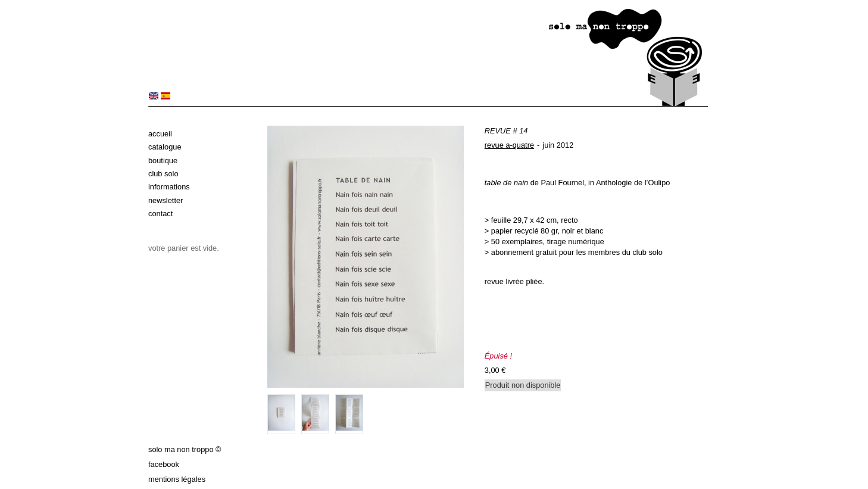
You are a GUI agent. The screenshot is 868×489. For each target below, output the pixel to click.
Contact (160, 214)
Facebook (164, 464)
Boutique (163, 161)
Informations (169, 187)
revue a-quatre (509, 145)
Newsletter (166, 200)
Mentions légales (177, 479)
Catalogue (165, 147)
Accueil (160, 134)
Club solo (163, 174)
